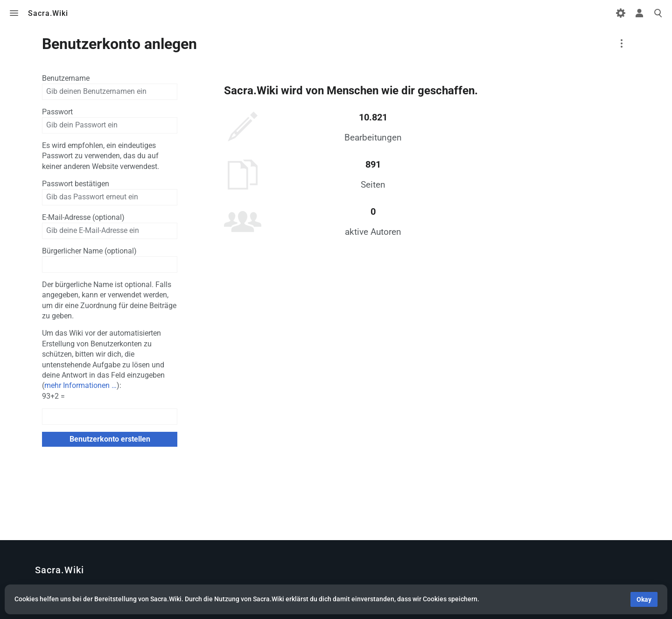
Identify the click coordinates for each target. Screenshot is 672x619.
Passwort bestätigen (76, 184)
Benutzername (66, 78)
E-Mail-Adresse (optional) (83, 217)
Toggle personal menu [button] (639, 13)
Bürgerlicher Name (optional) (89, 251)
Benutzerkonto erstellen (110, 439)
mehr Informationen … (80, 385)
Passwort (57, 112)
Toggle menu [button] (14, 13)
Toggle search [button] (658, 13)
